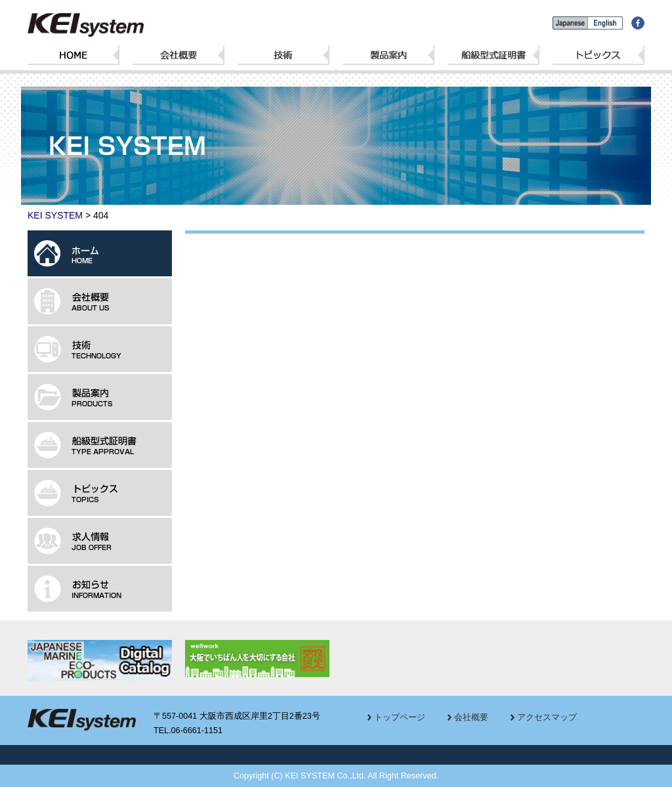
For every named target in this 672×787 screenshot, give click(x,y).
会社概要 (471, 717)
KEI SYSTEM (55, 215)
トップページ (400, 717)
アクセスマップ (547, 717)
